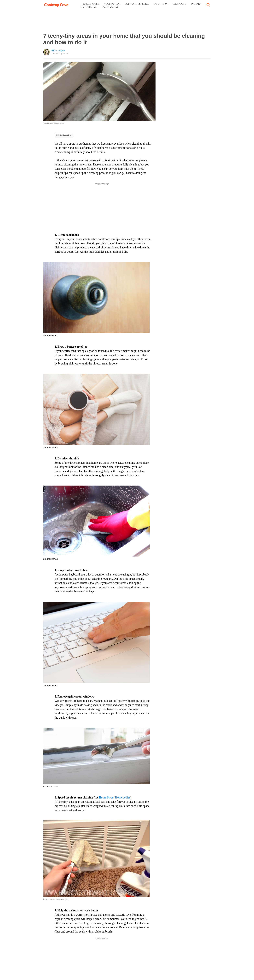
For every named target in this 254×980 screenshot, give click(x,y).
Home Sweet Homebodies (115, 798)
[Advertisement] (127, 21)
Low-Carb (179, 4)
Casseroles (91, 4)
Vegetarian (112, 4)
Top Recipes (110, 7)
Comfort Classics (137, 4)
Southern (161, 4)
